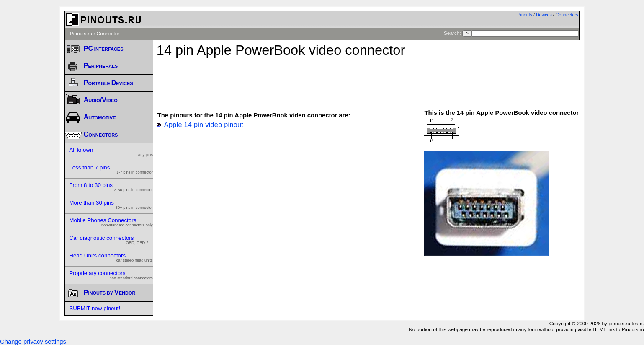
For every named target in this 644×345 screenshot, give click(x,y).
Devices (544, 15)
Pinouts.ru (81, 34)
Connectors (567, 15)
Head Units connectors (111, 257)
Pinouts (525, 15)
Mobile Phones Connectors (111, 222)
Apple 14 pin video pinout (204, 125)
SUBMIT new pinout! (95, 308)
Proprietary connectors (111, 275)
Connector (108, 34)
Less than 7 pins (111, 169)
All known (111, 152)
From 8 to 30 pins (111, 187)
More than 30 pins (111, 205)
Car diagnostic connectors (111, 240)
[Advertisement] (368, 79)
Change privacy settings (33, 342)
